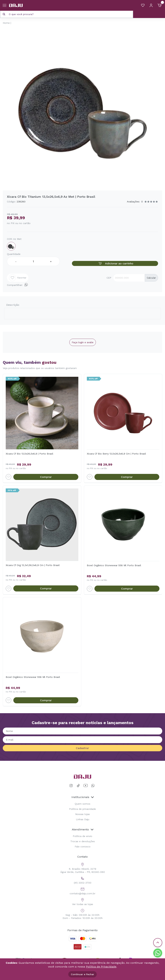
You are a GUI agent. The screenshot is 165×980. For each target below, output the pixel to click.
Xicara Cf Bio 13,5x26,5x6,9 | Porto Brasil (29, 454)
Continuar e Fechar (82, 974)
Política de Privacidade (101, 967)
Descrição (13, 305)
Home (6, 23)
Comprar (46, 477)
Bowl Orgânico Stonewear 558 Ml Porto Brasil (114, 565)
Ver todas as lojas (83, 901)
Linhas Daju (83, 819)
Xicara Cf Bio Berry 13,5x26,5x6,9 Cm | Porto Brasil (116, 454)
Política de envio (82, 836)
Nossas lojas (82, 814)
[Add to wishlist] (8, 477)
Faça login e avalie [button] (83, 342)
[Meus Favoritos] (143, 5)
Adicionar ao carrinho (115, 263)
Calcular (151, 278)
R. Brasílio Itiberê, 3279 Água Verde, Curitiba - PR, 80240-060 (83, 868)
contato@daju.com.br (82, 891)
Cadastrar (82, 748)
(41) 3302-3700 (83, 880)
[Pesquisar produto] (4, 14)
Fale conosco (83, 847)
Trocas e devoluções (83, 841)
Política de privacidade (82, 809)
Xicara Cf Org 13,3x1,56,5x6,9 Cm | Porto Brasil (33, 565)
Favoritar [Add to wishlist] (18, 278)
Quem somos (82, 804)
